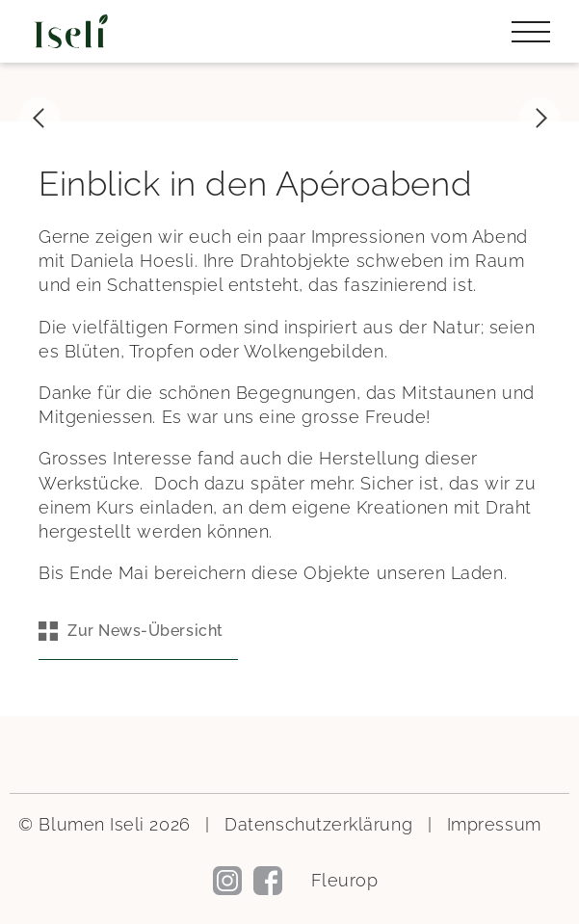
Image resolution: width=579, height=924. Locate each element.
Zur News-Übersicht (145, 631)
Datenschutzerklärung (318, 824)
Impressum (494, 824)
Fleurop (345, 880)
